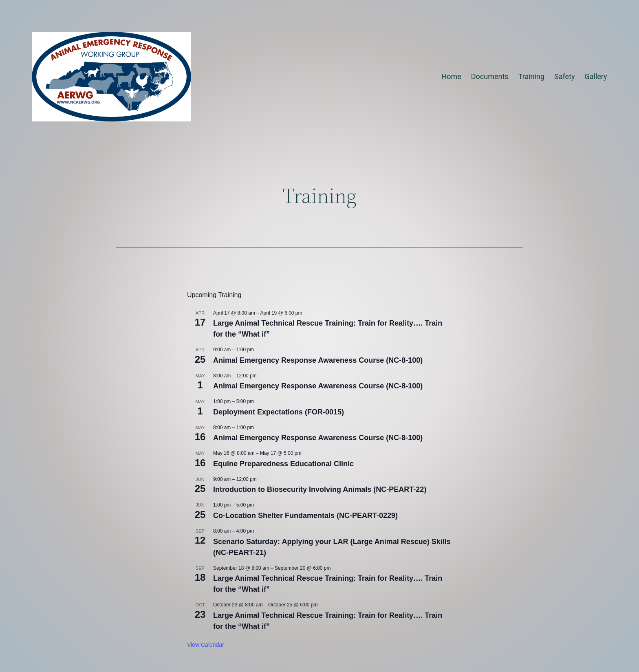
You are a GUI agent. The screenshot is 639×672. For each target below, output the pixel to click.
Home (451, 76)
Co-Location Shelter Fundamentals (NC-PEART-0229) (305, 516)
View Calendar (206, 645)
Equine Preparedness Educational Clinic (283, 464)
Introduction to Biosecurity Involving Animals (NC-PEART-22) (320, 489)
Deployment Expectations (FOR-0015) (279, 412)
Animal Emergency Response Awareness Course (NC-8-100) (318, 360)
